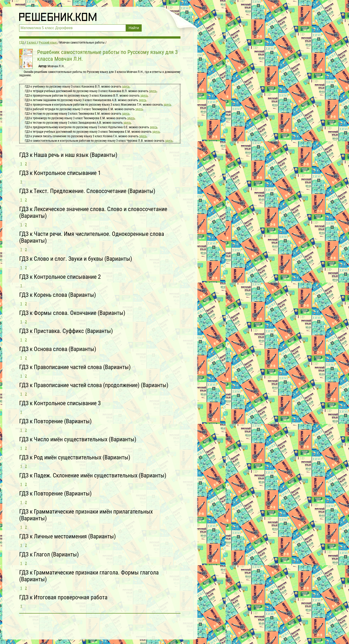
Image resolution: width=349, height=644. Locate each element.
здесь (126, 86)
